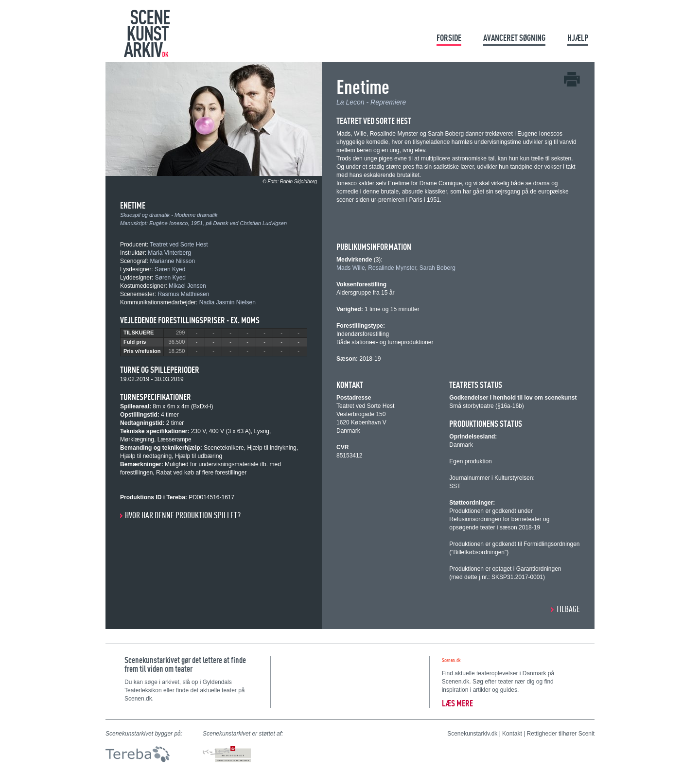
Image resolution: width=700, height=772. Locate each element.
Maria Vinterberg (169, 253)
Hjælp (578, 38)
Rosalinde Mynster (392, 268)
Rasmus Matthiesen (183, 294)
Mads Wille (351, 268)
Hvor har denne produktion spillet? (183, 515)
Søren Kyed (170, 269)
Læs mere (457, 703)
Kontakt (512, 734)
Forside (449, 38)
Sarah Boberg (437, 268)
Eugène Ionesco (169, 223)
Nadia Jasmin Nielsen (227, 302)
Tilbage (568, 609)
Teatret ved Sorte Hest (179, 245)
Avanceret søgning (514, 38)
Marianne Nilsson (172, 261)
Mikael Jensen (187, 286)
